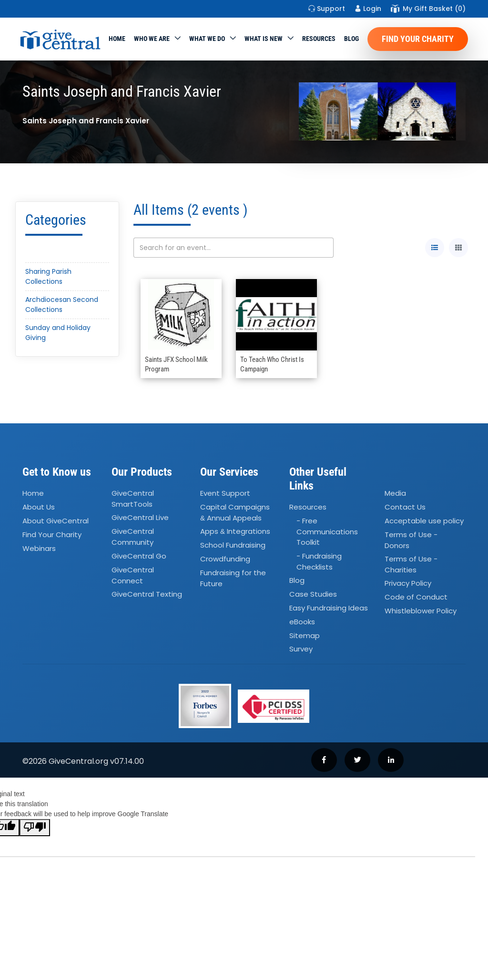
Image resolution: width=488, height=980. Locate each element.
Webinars (39, 548)
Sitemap (305, 635)
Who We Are (152, 39)
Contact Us (405, 507)
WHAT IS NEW (264, 39)
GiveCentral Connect (133, 575)
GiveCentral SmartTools (133, 499)
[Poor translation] (35, 828)
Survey (301, 649)
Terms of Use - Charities (411, 564)
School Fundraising (233, 545)
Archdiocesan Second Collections (62, 305)
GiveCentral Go (139, 556)
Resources (319, 39)
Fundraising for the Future (233, 578)
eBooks (302, 622)
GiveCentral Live (140, 518)
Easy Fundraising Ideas (329, 608)
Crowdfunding (225, 559)
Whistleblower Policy (421, 611)
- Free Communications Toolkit (327, 531)
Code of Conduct (416, 597)
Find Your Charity (418, 39)
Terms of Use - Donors (411, 540)
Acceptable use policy (424, 521)
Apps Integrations (235, 532)
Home (117, 39)
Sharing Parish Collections (48, 276)
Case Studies (313, 594)
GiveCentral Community (133, 537)
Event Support (225, 493)
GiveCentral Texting (147, 594)
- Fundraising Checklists (319, 561)
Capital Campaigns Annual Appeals (235, 512)
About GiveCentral (56, 521)
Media (395, 493)
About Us (39, 507)
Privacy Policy (408, 584)
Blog (351, 39)
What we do (207, 39)
